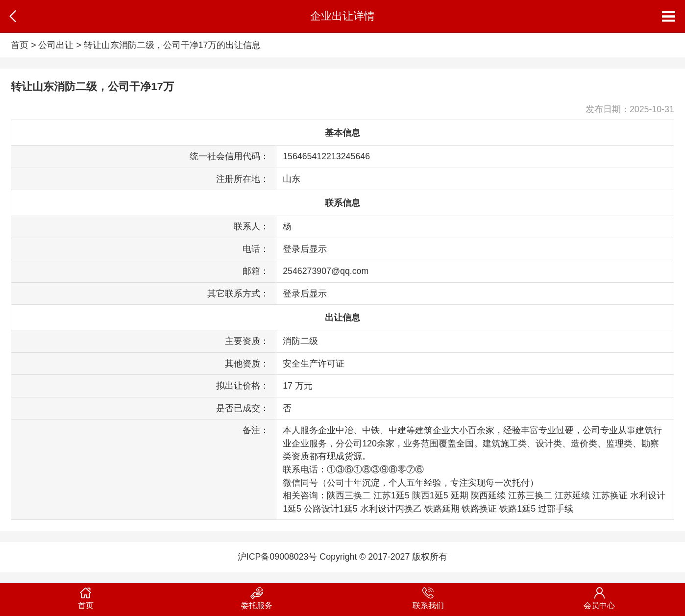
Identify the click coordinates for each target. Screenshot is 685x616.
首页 (20, 45)
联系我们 (428, 596)
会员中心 (600, 596)
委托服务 (257, 596)
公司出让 (56, 45)
